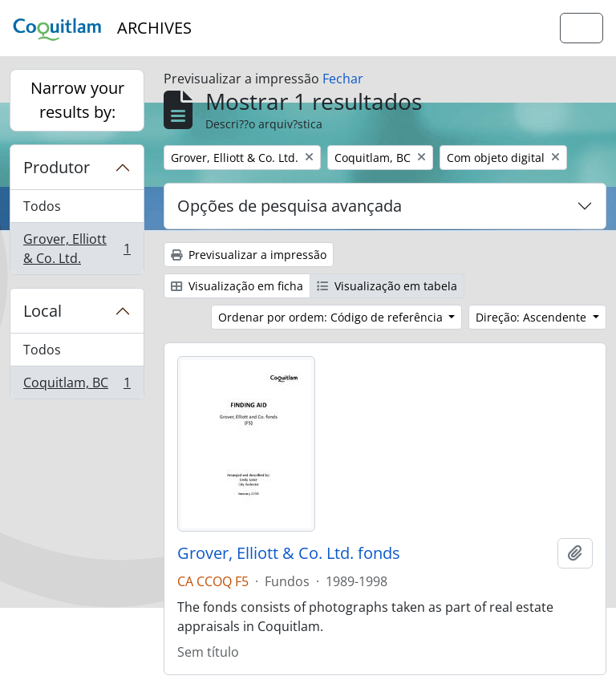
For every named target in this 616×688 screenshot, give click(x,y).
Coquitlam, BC (77, 386)
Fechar (343, 79)
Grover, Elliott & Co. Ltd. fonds (289, 553)
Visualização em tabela (387, 286)
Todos (42, 206)
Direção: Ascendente (533, 317)
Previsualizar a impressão (249, 255)
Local (43, 311)
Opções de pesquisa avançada (290, 206)
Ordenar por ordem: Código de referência (332, 317)
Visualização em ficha (237, 286)
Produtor (57, 167)
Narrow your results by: (77, 100)
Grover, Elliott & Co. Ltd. (77, 249)
